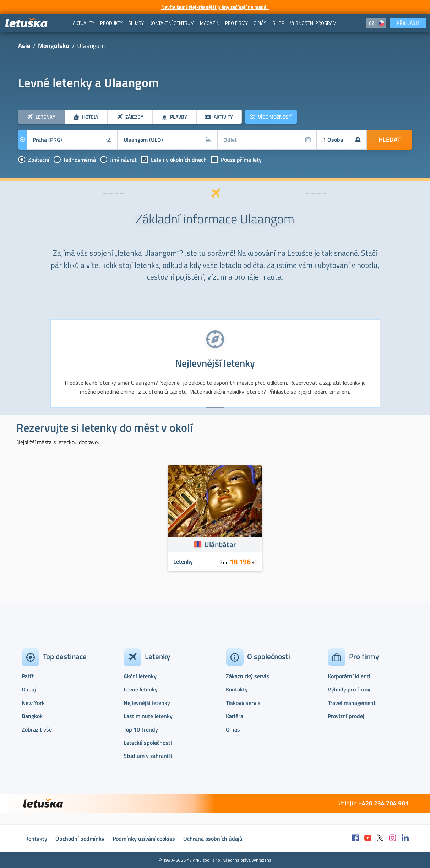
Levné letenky (141, 689)
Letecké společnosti (148, 743)
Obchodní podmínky (80, 839)
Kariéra (235, 716)
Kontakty (237, 689)
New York (33, 703)
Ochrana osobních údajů (213, 839)
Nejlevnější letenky (147, 703)
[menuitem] (84, 23)
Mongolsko (54, 46)
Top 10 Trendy (141, 729)
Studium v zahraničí (148, 756)
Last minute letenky (148, 716)
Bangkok (32, 716)
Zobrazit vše (37, 729)
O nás (233, 729)
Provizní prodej (346, 716)
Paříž (28, 676)
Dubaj (29, 689)
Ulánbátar (220, 544)
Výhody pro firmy (349, 689)
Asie (24, 46)
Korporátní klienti (349, 676)
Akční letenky (140, 676)
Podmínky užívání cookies (144, 839)
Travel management (352, 703)
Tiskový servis (243, 703)
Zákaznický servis (247, 676)
